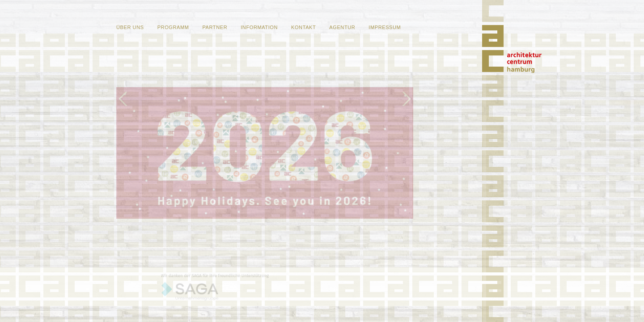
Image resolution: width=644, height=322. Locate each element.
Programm (173, 27)
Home (524, 63)
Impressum (385, 27)
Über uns (130, 27)
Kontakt (303, 27)
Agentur (342, 27)
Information (259, 27)
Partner (215, 27)
